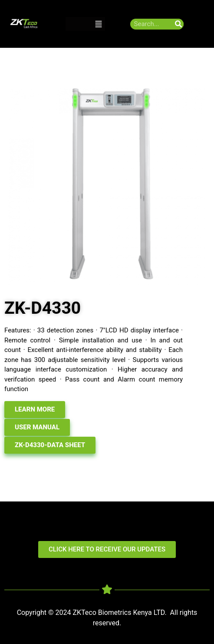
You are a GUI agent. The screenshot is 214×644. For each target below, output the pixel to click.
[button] (99, 24)
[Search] (178, 24)
